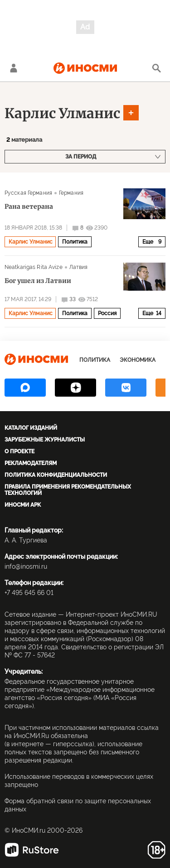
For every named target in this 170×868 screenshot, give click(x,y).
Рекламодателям (31, 463)
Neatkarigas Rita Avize (34, 267)
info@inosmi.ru (26, 566)
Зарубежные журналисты (45, 440)
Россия (107, 313)
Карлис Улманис (62, 113)
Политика (75, 242)
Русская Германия (28, 193)
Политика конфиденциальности (56, 475)
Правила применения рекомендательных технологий (68, 490)
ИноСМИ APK (23, 505)
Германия (71, 193)
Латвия (79, 267)
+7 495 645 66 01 (29, 593)
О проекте (19, 451)
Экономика (138, 360)
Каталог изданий (31, 428)
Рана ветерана (29, 206)
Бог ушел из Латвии (38, 281)
